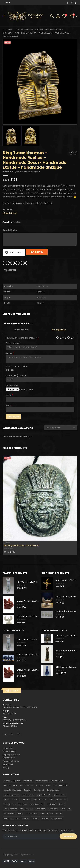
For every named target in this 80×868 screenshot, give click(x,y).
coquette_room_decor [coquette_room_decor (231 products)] (13, 790)
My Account (8, 765)
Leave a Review (22, 330)
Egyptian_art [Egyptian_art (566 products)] (39, 790)
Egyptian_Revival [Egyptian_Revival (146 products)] (43, 795)
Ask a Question (59, 330)
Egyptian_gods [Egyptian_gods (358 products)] (28, 795)
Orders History (9, 758)
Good (69, 338)
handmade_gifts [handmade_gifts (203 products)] (37, 805)
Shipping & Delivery (11, 755)
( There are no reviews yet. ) (27, 172)
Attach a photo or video (17, 366)
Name (9, 395)
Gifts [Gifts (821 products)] (51, 800)
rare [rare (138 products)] (42, 814)
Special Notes (10, 230)
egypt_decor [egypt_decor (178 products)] (25, 800)
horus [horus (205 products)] (63, 809)
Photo (7, 370)
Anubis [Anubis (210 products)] (48, 786)
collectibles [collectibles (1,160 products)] (64, 786)
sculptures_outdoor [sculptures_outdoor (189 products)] (11, 819)
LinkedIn (15, 263)
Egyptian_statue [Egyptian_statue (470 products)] (59, 795)
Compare (12, 270)
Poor (58, 338)
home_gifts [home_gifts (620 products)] (53, 809)
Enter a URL (16, 375)
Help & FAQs (8, 748)
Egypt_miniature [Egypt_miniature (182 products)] (40, 800)
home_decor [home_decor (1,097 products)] (40, 809)
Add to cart (15, 252)
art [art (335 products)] (55, 786)
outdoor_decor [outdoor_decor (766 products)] (32, 814)
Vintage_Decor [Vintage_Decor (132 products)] (57, 819)
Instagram (18, 735)
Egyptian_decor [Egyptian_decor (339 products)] (53, 790)
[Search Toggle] (52, 16)
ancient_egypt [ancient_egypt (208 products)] (57, 781)
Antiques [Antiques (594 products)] (39, 786)
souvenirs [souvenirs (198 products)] (35, 819)
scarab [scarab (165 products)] (59, 814)
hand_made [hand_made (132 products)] (51, 805)
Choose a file (12, 386)
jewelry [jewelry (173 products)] (20, 814)
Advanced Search (11, 761)
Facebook (5, 263)
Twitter (10, 263)
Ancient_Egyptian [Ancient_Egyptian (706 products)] (11, 786)
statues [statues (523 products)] (45, 819)
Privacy (6, 768)
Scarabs (7, 543)
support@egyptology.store (15, 720)
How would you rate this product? (22, 338)
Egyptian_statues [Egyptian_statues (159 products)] (11, 800)
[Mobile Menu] (5, 16)
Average (65, 338)
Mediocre (61, 338)
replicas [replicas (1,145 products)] (50, 814)
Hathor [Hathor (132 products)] (62, 805)
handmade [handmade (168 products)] (23, 805)
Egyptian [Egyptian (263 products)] (28, 790)
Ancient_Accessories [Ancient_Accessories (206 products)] (12, 781)
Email (25, 263)
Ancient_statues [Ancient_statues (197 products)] (27, 786)
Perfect (72, 338)
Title (13, 343)
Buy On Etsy (37, 252)
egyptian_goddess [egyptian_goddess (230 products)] (11, 795)
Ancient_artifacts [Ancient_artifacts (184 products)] (42, 781)
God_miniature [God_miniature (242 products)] (10, 805)
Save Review (13, 417)
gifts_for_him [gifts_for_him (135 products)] (61, 800)
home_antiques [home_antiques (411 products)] (26, 809)
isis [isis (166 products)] (69, 809)
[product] (40, 498)
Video (12, 370)
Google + (20, 263)
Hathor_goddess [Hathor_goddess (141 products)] (10, 809)
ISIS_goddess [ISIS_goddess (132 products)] (9, 814)
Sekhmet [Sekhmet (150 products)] (25, 819)
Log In (8, 3)
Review (10, 353)
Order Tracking (9, 752)
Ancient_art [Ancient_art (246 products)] (28, 781)
